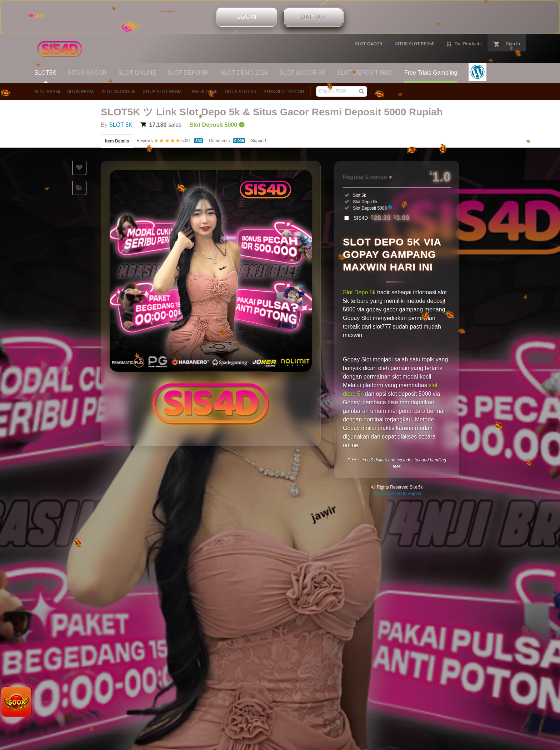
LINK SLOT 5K (204, 92)
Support (259, 141)
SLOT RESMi (47, 92)
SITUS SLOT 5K (241, 92)
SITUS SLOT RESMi (162, 92)
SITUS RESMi (81, 92)
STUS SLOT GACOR (284, 92)
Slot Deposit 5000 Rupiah (397, 494)
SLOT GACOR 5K (119, 92)
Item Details (117, 141)
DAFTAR (313, 17)
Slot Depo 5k (359, 292)
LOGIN (247, 17)
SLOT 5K (121, 125)
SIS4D (382, 218)
